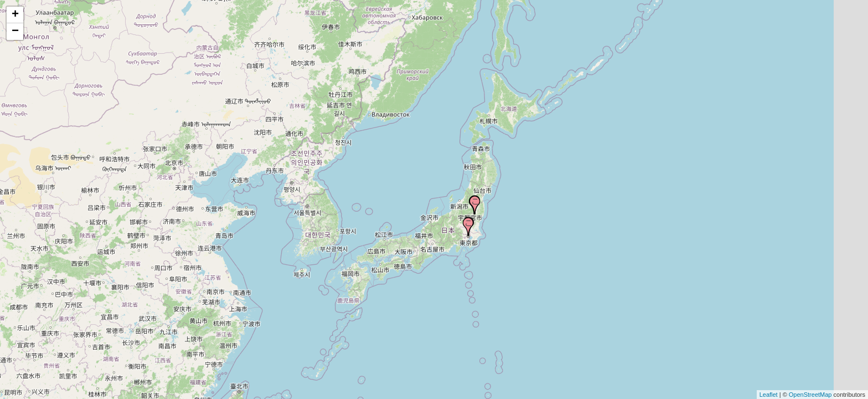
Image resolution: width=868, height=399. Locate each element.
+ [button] (15, 15)
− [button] (15, 32)
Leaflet (769, 395)
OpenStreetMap (810, 395)
